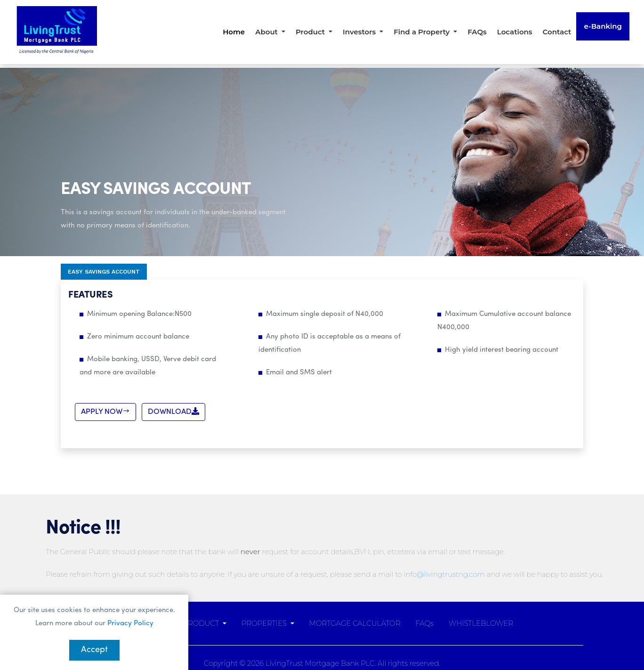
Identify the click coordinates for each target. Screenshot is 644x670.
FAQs (477, 32)
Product (311, 32)
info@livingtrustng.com (444, 574)
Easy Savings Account (104, 272)
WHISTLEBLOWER (481, 623)
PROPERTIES (265, 623)
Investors (360, 32)
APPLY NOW (105, 412)
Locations (515, 32)
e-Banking (603, 26)
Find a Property (423, 32)
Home (234, 32)
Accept (94, 650)
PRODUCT (201, 623)
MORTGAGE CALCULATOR (355, 623)
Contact (557, 32)
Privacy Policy (130, 624)
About (267, 32)
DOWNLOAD (173, 412)
